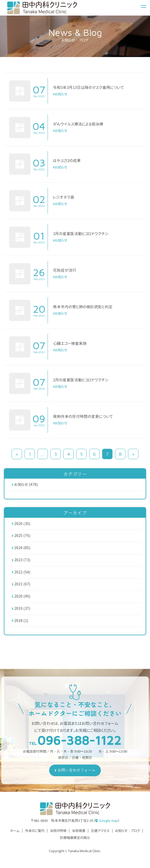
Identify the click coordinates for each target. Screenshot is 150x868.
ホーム (15, 834)
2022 (22, 574)
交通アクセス (100, 834)
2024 (22, 549)
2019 (22, 611)
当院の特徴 (58, 834)
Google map (108, 824)
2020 (22, 599)
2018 (21, 624)
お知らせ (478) (26, 485)
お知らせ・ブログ (128, 834)
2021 (22, 587)
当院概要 (79, 834)
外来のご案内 (35, 834)
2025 (22, 537)
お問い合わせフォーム (77, 773)
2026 (22, 524)
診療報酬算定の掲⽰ (75, 841)
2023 (22, 562)
